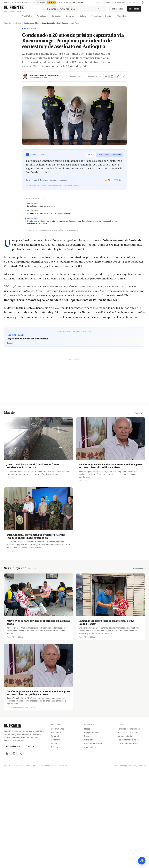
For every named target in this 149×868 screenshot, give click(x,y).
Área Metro (27, 18)
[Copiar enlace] (118, 79)
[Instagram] (14, 756)
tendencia (17, 25)
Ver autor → (140, 415)
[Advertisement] (74, 385)
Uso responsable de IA (128, 742)
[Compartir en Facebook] (106, 79)
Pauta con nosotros (93, 746)
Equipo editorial (91, 735)
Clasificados (120, 2)
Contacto (30, 748)
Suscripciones (91, 749)
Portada (7, 25)
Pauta (133, 2)
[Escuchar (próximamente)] (124, 79)
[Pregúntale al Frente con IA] (73, 10)
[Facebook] (7, 756)
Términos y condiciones (129, 731)
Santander (57, 18)
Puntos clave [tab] (104, 157)
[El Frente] (21, 10)
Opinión (109, 18)
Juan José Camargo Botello (46, 78)
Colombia (122, 18)
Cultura (84, 18)
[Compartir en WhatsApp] (112, 79)
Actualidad (42, 18)
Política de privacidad (128, 735)
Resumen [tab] (91, 157)
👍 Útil (108, 182)
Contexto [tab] (117, 157)
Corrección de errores (128, 746)
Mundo (54, 746)
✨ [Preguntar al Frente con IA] (142, 861)
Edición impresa (104, 2)
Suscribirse (134, 10)
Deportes (71, 18)
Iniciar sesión (118, 10)
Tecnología (96, 18)
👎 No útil (118, 182)
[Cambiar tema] (143, 2)
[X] (21, 756)
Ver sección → (139, 571)
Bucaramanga (58, 731)
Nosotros (88, 731)
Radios (87, 738)
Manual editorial (125, 738)
